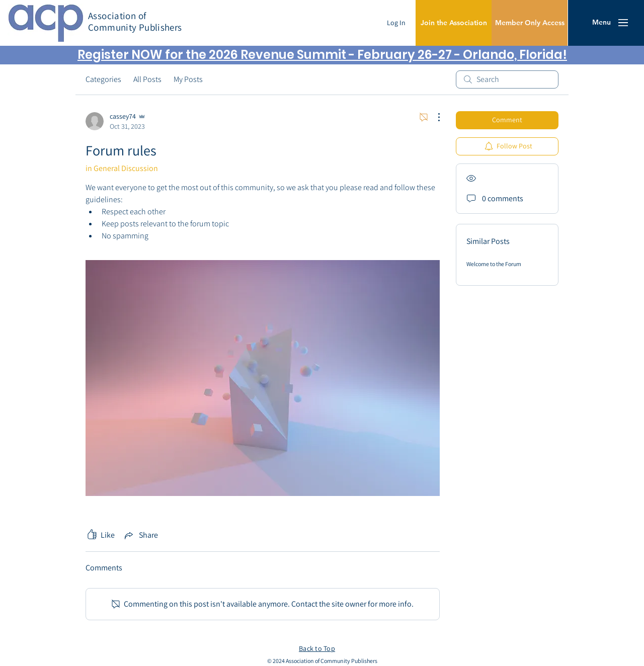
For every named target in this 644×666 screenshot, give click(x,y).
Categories (103, 79)
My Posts (188, 79)
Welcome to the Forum (494, 264)
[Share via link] (140, 535)
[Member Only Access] (530, 23)
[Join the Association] (454, 23)
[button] (601, 23)
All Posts (147, 79)
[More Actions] (434, 117)
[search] (507, 79)
